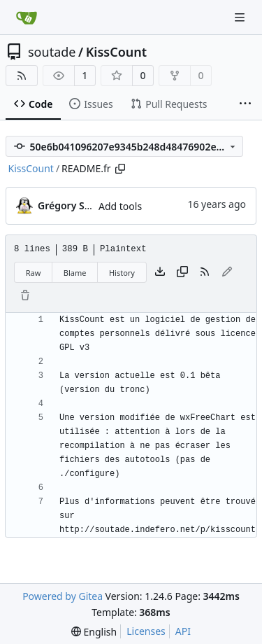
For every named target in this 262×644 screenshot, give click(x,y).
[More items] (245, 104)
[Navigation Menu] (241, 17)
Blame (75, 273)
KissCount (116, 52)
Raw (34, 273)
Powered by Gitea (63, 596)
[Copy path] (120, 169)
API (183, 631)
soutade (52, 52)
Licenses (146, 631)
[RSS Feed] (22, 76)
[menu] (94, 632)
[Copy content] (182, 272)
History (122, 273)
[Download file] (160, 272)
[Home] (27, 17)
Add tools (120, 206)
